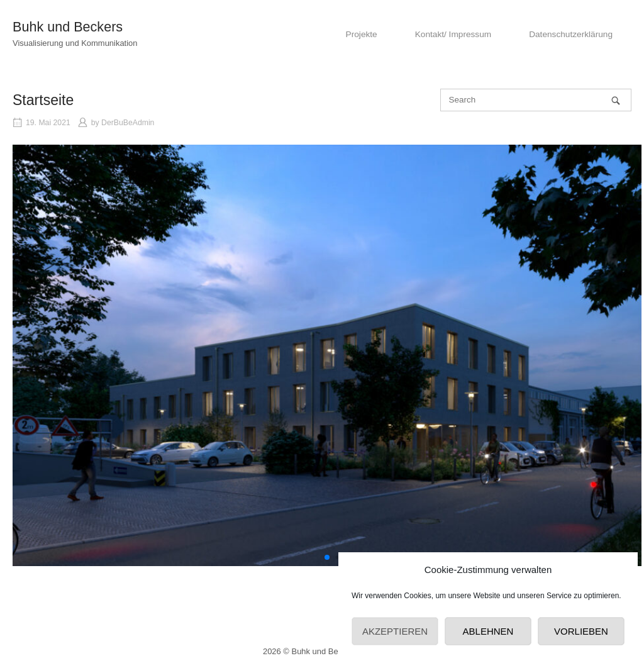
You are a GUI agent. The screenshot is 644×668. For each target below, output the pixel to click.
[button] (327, 557)
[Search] (616, 100)
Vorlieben (581, 631)
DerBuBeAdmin (128, 123)
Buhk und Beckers (68, 27)
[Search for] (536, 100)
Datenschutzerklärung (571, 34)
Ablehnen (488, 631)
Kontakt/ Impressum (453, 34)
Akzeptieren (395, 631)
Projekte (362, 34)
